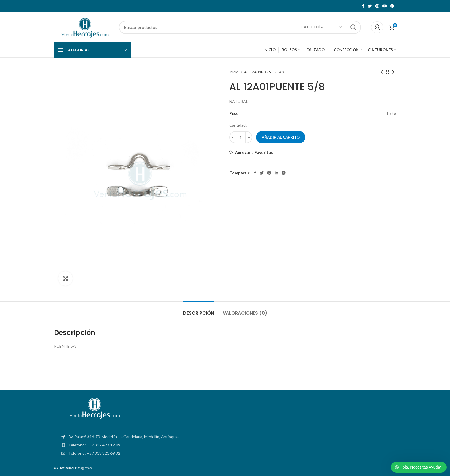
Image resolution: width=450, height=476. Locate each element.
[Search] (240, 27)
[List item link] (225, 445)
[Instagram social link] (377, 6)
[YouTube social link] (385, 6)
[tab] (199, 310)
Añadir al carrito (281, 137)
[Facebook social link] (363, 6)
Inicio (234, 72)
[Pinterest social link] (392, 6)
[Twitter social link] (370, 6)
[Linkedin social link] (276, 173)
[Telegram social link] (284, 173)
